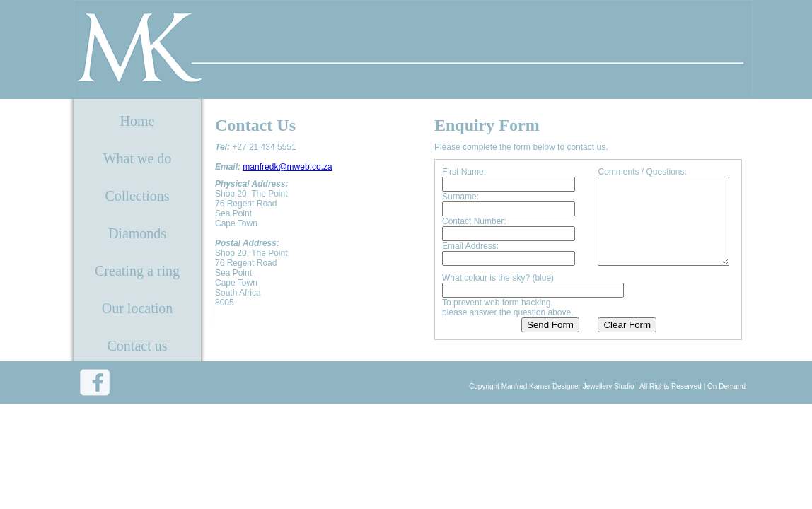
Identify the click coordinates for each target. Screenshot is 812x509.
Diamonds (137, 233)
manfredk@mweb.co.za (287, 167)
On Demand (726, 402)
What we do (138, 158)
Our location (138, 308)
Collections (137, 196)
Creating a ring (137, 271)
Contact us (138, 346)
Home (138, 121)
